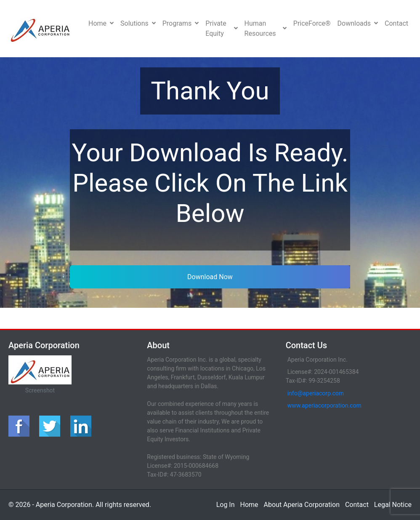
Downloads (358, 23)
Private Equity (221, 28)
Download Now (210, 277)
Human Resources (266, 28)
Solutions (138, 23)
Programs (181, 23)
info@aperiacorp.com (316, 393)
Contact (396, 23)
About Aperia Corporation (302, 505)
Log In (226, 505)
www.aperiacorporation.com (324, 405)
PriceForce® (312, 23)
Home (101, 23)
